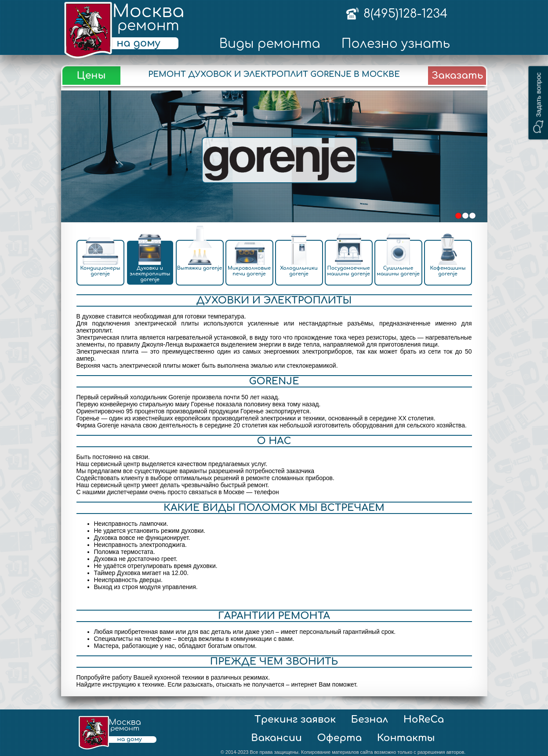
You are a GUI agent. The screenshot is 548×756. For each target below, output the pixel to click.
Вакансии (276, 738)
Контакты (406, 738)
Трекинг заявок (295, 720)
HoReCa (424, 720)
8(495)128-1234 (405, 14)
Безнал (370, 720)
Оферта (339, 738)
